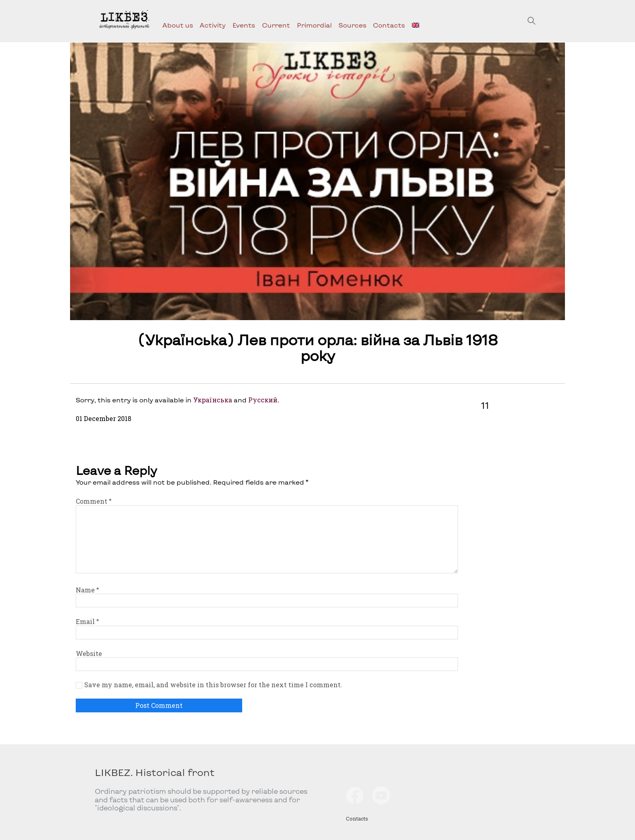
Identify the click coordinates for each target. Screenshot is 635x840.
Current (276, 25)
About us (178, 25)
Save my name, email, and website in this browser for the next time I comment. (213, 685)
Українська (213, 400)
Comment (94, 501)
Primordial (314, 25)
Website (89, 653)
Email (87, 621)
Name (87, 590)
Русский (263, 400)
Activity (213, 25)
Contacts (389, 25)
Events (244, 25)
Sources (353, 25)
